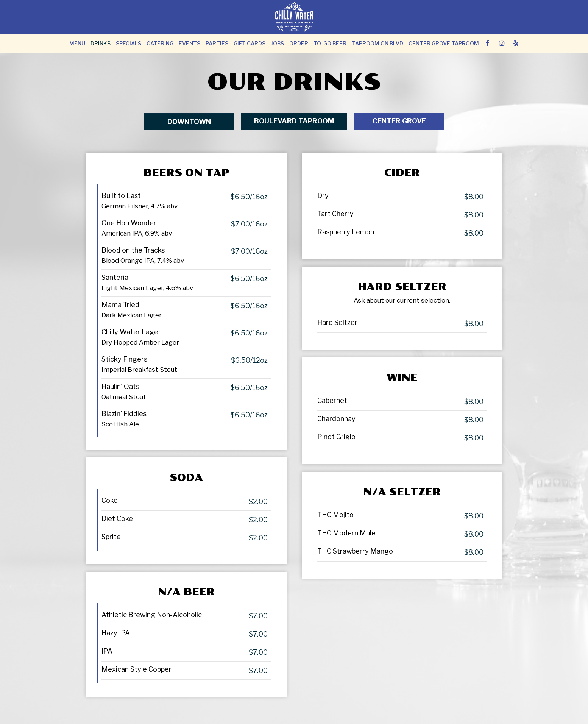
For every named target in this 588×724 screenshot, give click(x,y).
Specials (129, 43)
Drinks (101, 43)
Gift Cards (250, 43)
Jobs (277, 43)
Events (190, 43)
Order (299, 43)
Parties (217, 43)
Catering (160, 43)
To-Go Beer (330, 43)
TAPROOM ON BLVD (377, 43)
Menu (77, 43)
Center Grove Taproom (444, 43)
